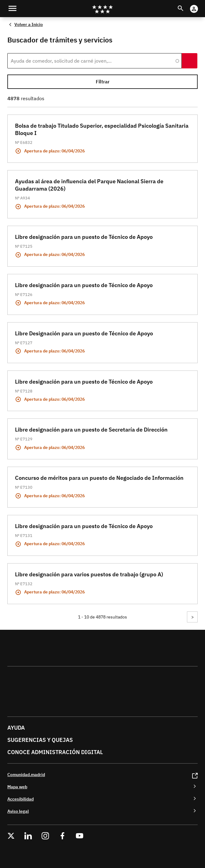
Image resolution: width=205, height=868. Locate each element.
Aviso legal (18, 811)
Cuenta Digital (200, 5)
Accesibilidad (20, 799)
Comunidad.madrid (26, 774)
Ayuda (16, 728)
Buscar (186, 5)
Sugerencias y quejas (40, 740)
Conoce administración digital (55, 752)
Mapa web (17, 787)
